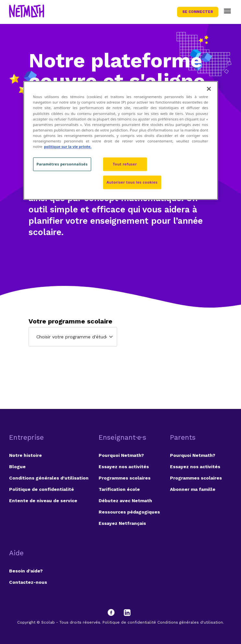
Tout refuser (125, 164)
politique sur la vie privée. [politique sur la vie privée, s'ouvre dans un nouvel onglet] (68, 147)
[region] (121, 141)
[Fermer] (209, 89)
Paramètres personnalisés (62, 164)
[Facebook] (114, 613)
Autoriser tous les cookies (132, 182)
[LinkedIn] (127, 613)
